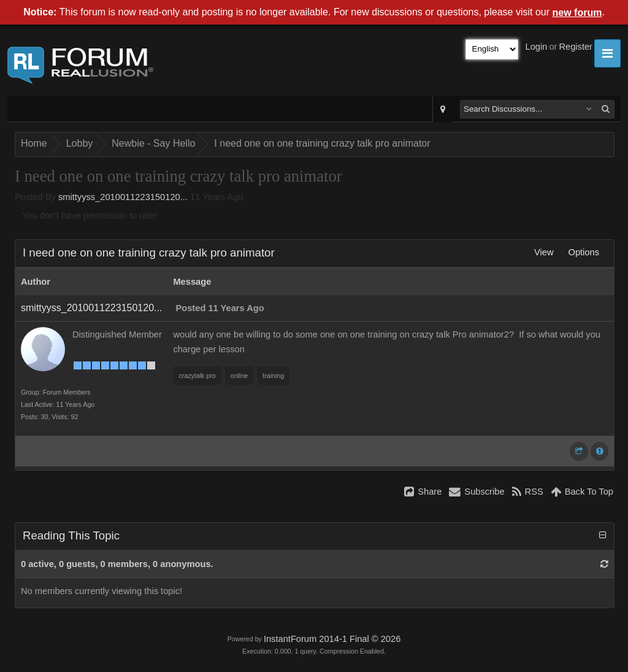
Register (576, 47)
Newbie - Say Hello (153, 143)
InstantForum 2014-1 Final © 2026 (332, 639)
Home (34, 143)
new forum (577, 13)
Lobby (80, 143)
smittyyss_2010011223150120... (123, 197)
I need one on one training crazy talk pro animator (322, 143)
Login (537, 47)
